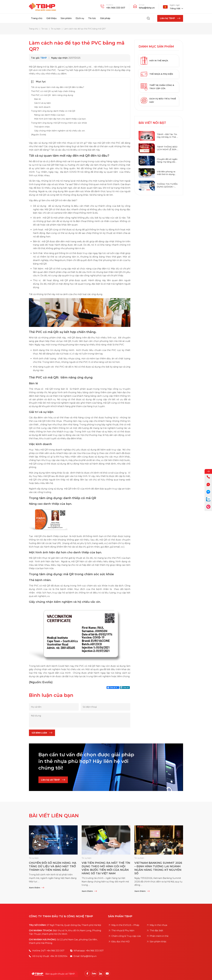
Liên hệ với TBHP (50, 780)
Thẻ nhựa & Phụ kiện (157, 74)
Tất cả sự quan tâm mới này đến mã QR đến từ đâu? (58, 87)
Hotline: (110, 5)
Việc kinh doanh (42, 107)
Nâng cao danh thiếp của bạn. (50, 115)
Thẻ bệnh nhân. (42, 127)
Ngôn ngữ (175, 5)
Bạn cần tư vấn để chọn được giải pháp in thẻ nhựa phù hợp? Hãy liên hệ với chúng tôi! (86, 761)
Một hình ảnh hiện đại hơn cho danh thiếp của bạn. (60, 119)
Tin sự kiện (34, 858)
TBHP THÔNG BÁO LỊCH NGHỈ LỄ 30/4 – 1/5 (167, 148)
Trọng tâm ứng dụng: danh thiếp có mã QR (53, 111)
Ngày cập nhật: (60, 58)
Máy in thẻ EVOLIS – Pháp (125, 925)
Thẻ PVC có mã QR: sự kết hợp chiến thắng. (53, 91)
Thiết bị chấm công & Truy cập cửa (157, 87)
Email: (142, 5)
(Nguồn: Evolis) (39, 135)
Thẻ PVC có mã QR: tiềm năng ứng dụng (52, 95)
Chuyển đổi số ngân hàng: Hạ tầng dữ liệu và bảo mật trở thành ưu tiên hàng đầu (167, 160)
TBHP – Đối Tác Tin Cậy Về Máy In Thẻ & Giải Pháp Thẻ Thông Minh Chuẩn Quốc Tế (168, 136)
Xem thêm (35, 888)
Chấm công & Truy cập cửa (126, 936)
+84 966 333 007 (116, 8)
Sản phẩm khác (158, 942)
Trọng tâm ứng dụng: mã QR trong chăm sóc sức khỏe (59, 123)
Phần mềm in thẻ (159, 936)
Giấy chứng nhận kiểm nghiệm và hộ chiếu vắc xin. (60, 131)
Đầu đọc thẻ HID (121, 942)
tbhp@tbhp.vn (147, 8)
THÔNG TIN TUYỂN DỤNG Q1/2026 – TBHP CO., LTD (167, 185)
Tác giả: (36, 58)
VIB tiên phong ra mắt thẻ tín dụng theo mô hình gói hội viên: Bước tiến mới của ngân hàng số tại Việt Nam (168, 173)
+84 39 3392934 (59, 956)
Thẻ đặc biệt (156, 931)
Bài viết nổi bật (152, 123)
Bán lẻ (37, 99)
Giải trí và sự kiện (43, 103)
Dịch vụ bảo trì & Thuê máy (158, 100)
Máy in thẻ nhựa (154, 61)
